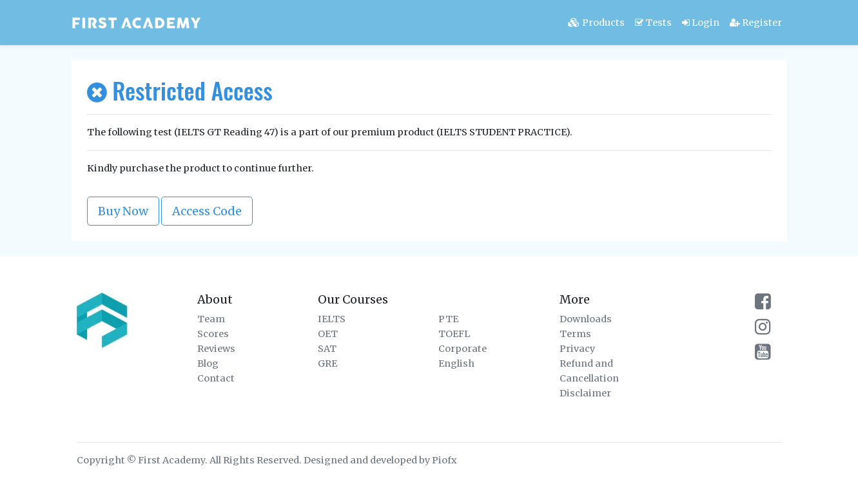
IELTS (332, 319)
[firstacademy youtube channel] (763, 355)
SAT (327, 349)
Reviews (216, 349)
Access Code (207, 211)
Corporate (463, 349)
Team (211, 319)
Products (596, 23)
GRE (327, 363)
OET (328, 334)
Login (701, 23)
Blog (208, 363)
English (456, 363)
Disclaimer (585, 393)
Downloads (586, 319)
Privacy (577, 349)
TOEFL (454, 334)
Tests (653, 23)
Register (756, 23)
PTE (448, 319)
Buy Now (123, 211)
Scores (213, 334)
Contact (216, 378)
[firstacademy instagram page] (763, 330)
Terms (575, 334)
